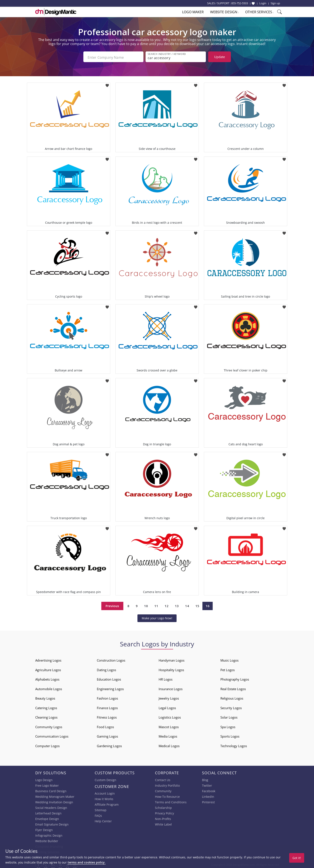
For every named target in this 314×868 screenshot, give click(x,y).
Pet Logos (228, 668)
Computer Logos (47, 744)
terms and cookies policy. (87, 862)
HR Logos (166, 678)
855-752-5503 (240, 3)
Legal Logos (167, 706)
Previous (112, 604)
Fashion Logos (107, 697)
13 (177, 604)
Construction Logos (111, 659)
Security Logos (231, 706)
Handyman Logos (172, 659)
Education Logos (109, 678)
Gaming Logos (107, 735)
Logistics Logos (170, 716)
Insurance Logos (171, 687)
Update (220, 57)
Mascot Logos (169, 725)
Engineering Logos (110, 687)
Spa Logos (228, 725)
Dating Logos (106, 668)
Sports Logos (230, 735)
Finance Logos (107, 706)
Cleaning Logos (46, 716)
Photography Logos (235, 678)
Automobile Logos (49, 687)
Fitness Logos (107, 716)
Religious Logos (232, 697)
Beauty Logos (45, 697)
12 (167, 604)
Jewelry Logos (169, 697)
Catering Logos (46, 706)
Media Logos (168, 735)
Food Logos (105, 725)
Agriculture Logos (48, 668)
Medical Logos (169, 744)
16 (208, 604)
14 (187, 604)
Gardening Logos (109, 744)
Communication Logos (52, 735)
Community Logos (49, 725)
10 (146, 604)
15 (197, 604)
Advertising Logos (48, 659)
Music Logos (229, 659)
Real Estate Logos (233, 687)
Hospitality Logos (171, 668)
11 (156, 604)
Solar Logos (229, 716)
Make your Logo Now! (157, 617)
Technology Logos (234, 744)
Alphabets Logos (47, 678)
